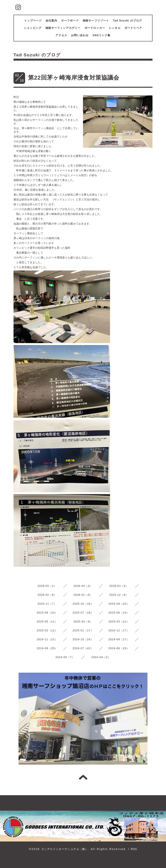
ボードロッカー (95, 28)
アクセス (61, 35)
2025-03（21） (119, 622)
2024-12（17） (119, 630)
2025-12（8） (119, 595)
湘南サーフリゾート (96, 21)
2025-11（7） (47, 604)
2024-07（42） (83, 648)
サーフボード (70, 21)
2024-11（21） (47, 639)
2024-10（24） (83, 639)
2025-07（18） (83, 613)
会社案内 (51, 21)
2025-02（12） (47, 630)
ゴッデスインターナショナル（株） (65, 849)
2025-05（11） (47, 622)
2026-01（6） (83, 595)
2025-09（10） (119, 604)
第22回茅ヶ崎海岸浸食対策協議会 (74, 78)
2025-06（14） (119, 613)
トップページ (33, 21)
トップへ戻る (83, 777)
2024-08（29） (47, 648)
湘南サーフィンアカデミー (63, 28)
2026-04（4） (83, 586)
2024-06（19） (119, 648)
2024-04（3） (101, 657)
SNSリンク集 (101, 35)
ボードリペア (133, 28)
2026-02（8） (47, 595)
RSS (134, 849)
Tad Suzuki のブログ (127, 21)
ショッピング (33, 28)
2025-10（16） (83, 604)
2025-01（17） (83, 630)
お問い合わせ (80, 35)
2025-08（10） (47, 613)
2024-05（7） (65, 657)
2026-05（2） (47, 586)
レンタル (115, 28)
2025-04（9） (83, 622)
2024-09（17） (119, 639)
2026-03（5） (119, 586)
